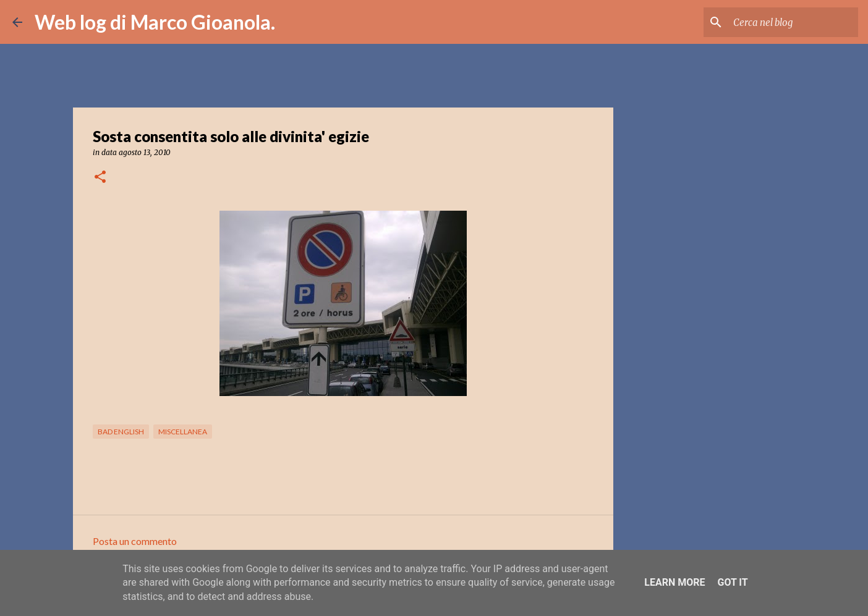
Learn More (674, 582)
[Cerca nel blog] (793, 22)
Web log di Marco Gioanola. (155, 22)
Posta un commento (135, 541)
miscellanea (183, 432)
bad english (121, 432)
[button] (100, 178)
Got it (732, 582)
